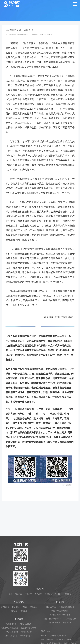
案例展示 (38, 636)
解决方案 (19, 636)
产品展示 (28, 636)
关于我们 (58, 636)
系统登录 (68, 636)
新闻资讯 (48, 636)
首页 (10, 636)
